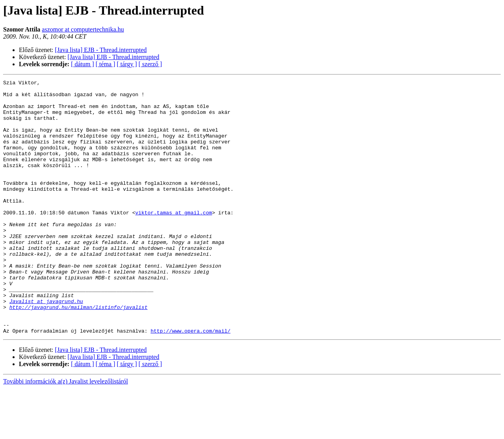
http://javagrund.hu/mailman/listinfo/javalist (79, 353)
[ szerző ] (150, 64)
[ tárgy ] (127, 64)
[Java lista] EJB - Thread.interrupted (101, 50)
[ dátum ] (82, 64)
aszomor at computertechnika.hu (83, 29)
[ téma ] (106, 64)
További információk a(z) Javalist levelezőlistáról (66, 432)
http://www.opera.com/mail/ (190, 381)
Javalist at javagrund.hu (46, 346)
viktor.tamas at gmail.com (173, 240)
